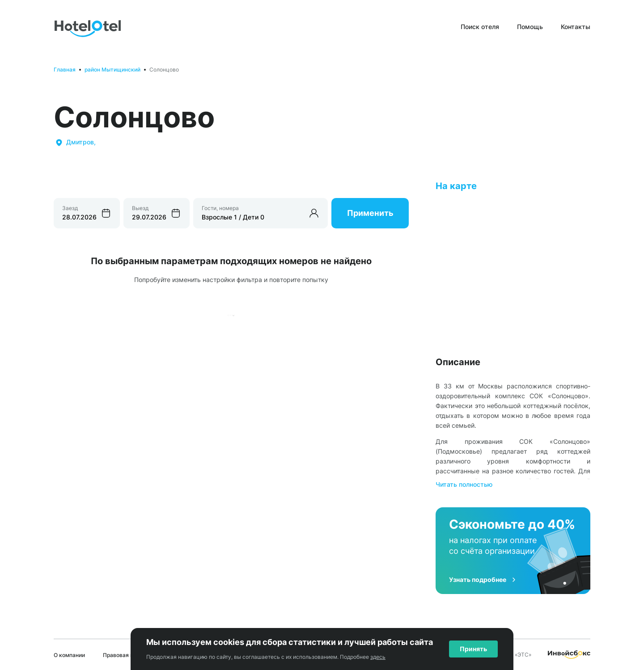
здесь (378, 657)
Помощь (530, 27)
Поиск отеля (480, 27)
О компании (69, 655)
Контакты (576, 27)
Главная (65, 70)
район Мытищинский (112, 70)
